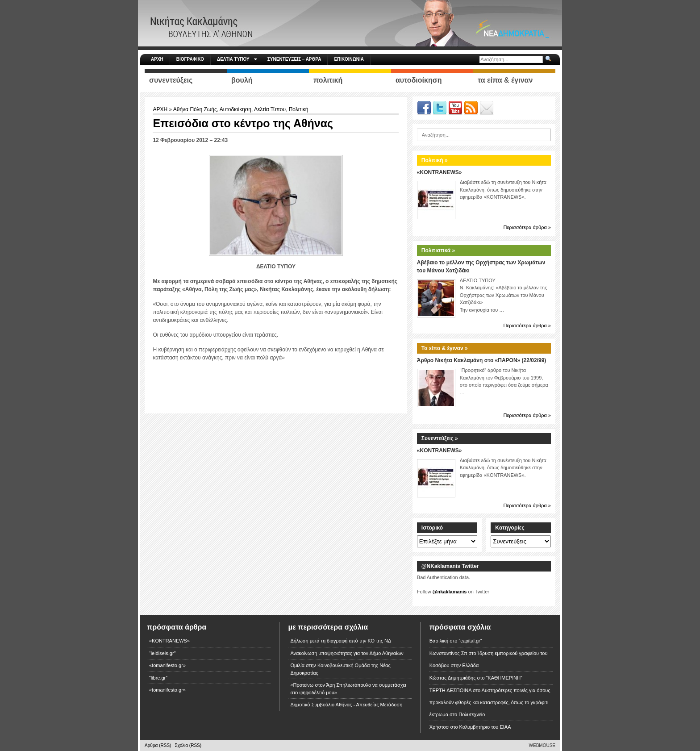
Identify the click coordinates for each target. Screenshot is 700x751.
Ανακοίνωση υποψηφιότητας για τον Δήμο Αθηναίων (347, 653)
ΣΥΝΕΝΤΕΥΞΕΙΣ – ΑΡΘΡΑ (294, 59)
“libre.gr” (158, 678)
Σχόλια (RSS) (188, 745)
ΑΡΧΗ (157, 59)
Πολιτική (299, 109)
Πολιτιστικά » (438, 250)
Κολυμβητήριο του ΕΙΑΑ (485, 727)
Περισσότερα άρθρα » (527, 227)
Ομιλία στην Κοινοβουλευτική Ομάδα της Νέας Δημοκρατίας (340, 669)
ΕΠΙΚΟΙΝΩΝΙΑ (349, 59)
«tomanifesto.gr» (167, 665)
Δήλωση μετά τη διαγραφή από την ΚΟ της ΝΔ (341, 641)
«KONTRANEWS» (440, 172)
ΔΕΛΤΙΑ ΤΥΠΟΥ (237, 59)
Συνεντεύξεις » (440, 438)
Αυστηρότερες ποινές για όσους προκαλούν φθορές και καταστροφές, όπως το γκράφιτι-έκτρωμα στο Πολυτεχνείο (490, 702)
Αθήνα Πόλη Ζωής (195, 109)
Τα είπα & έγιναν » (445, 348)
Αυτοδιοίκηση (235, 109)
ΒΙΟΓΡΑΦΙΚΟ (190, 59)
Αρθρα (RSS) (158, 745)
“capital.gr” (470, 641)
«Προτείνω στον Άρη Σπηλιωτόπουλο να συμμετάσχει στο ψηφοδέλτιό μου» (348, 689)
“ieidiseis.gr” (162, 653)
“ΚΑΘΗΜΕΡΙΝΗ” (504, 678)
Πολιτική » (435, 160)
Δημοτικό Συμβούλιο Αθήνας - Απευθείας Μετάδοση (346, 705)
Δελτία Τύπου (270, 109)
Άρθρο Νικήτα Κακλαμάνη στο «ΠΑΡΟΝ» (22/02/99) (481, 360)
